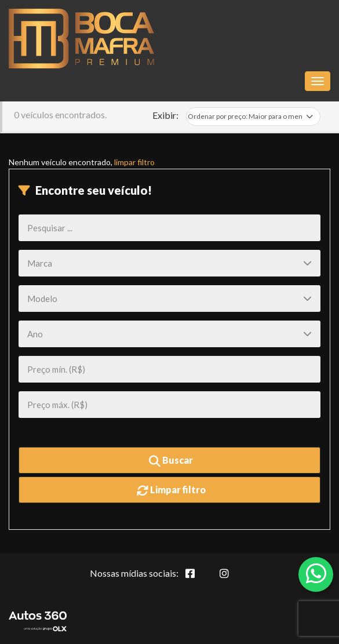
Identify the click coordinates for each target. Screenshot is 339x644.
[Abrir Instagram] (234, 580)
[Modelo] (170, 299)
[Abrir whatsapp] (316, 573)
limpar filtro (134, 162)
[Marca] (170, 263)
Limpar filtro (171, 490)
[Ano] (170, 334)
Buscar (171, 461)
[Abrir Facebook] (199, 580)
